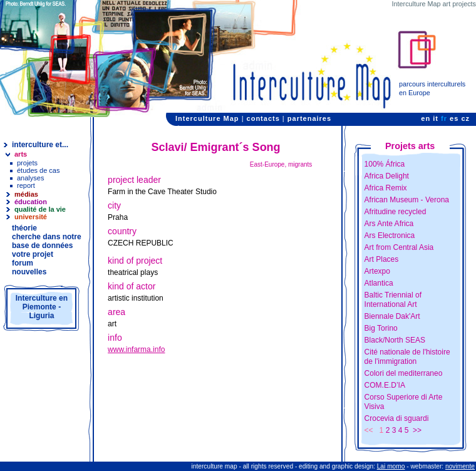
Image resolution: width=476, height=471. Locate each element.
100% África (385, 164)
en (426, 118)
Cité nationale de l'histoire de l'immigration (407, 357)
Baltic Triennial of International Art (393, 300)
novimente (460, 466)
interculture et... (40, 145)
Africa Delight (387, 176)
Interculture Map (207, 118)
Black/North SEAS (395, 340)
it (436, 118)
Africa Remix (386, 188)
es (454, 118)
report (26, 185)
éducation (31, 202)
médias (26, 194)
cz (465, 118)
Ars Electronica (390, 235)
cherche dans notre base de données (47, 241)
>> (417, 430)
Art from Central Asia (399, 247)
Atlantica (379, 283)
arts (21, 154)
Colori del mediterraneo (404, 373)
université (31, 217)
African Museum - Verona (407, 200)
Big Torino (381, 328)
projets (27, 163)
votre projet (33, 254)
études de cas (39, 170)
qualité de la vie (40, 209)
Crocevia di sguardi (397, 418)
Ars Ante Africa (389, 224)
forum (23, 263)
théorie (24, 228)
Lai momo (391, 466)
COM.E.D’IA (385, 385)
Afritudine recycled (396, 212)
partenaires (309, 118)
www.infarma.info (136, 349)
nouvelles (29, 272)
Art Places (382, 259)
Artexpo (377, 271)
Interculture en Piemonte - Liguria (42, 307)
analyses (30, 178)
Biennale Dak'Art (392, 316)
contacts (263, 118)
